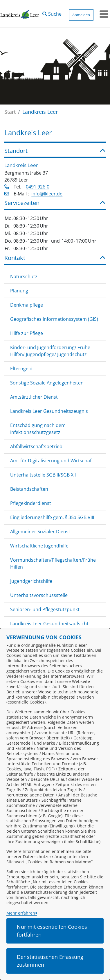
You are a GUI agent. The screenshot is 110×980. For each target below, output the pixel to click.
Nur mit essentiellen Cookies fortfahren (52, 931)
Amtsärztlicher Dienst (34, 397)
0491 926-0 (38, 187)
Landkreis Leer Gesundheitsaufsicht (49, 624)
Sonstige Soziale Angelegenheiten (47, 383)
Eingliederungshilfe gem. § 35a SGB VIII (52, 517)
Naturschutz (24, 276)
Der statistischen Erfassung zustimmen (50, 961)
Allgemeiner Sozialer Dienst (40, 532)
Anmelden (81, 15)
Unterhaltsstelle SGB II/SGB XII (43, 475)
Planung (19, 291)
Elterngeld (21, 369)
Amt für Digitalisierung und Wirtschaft (52, 461)
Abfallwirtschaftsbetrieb (36, 446)
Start (10, 112)
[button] (52, 12)
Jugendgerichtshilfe (31, 581)
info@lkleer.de (47, 194)
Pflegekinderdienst (31, 503)
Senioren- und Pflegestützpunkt (45, 609)
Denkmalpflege (27, 305)
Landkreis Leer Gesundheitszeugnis (49, 411)
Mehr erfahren (21, 913)
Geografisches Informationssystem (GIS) (54, 319)
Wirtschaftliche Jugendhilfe (39, 546)
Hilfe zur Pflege (27, 333)
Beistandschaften (29, 489)
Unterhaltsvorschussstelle (39, 595)
